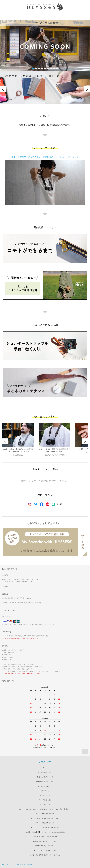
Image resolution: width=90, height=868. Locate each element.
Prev (3, 89)
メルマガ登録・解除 (45, 800)
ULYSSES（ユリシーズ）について (45, 850)
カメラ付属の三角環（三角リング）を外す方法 (45, 855)
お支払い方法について (45, 772)
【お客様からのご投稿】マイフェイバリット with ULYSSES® (45, 832)
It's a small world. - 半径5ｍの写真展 (45, 837)
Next (87, 89)
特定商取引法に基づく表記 (45, 782)
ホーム (45, 768)
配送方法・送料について (45, 777)
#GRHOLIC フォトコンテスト (45, 846)
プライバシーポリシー (45, 786)
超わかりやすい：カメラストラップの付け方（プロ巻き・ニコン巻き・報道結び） (45, 809)
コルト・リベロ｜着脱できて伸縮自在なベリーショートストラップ (54, 450)
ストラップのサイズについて (45, 814)
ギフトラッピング (45, 804)
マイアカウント (45, 795)
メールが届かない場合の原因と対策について (45, 818)
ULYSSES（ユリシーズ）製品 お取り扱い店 (45, 827)
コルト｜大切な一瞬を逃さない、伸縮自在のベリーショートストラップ (18, 450)
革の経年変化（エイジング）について (45, 841)
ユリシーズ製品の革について (45, 823)
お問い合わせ (45, 791)
